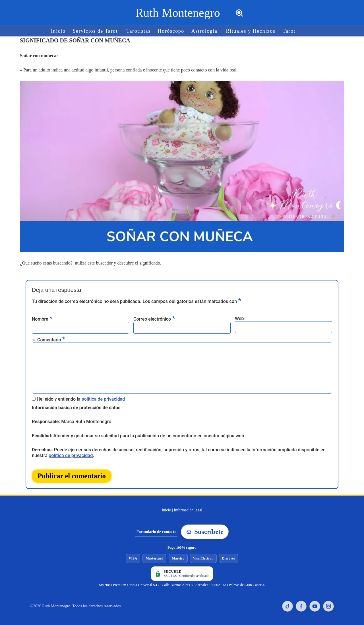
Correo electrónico (154, 318)
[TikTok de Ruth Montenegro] (288, 604)
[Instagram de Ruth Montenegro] (328, 604)
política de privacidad (103, 397)
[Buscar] (239, 13)
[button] (296, 31)
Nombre (42, 318)
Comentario (51, 339)
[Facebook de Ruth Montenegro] (301, 604)
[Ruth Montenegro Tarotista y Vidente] (178, 13)
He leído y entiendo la (81, 397)
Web (239, 318)
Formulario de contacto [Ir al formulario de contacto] (157, 529)
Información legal (188, 508)
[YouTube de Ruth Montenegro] (315, 604)
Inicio (60, 31)
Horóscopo (171, 31)
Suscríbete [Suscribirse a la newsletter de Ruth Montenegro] (205, 529)
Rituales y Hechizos (250, 31)
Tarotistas (139, 31)
